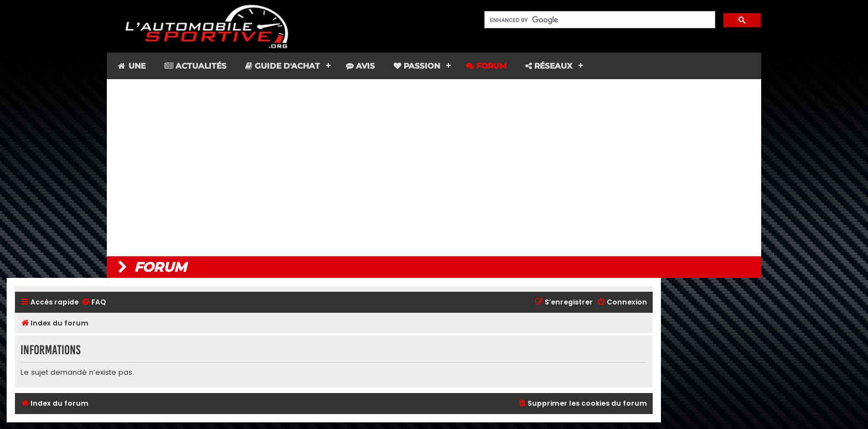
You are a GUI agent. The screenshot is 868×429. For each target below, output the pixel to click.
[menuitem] (94, 303)
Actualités (195, 66)
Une (131, 66)
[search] (599, 20)
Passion (417, 66)
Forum (486, 66)
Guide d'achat (283, 66)
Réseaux (549, 66)
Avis (360, 66)
